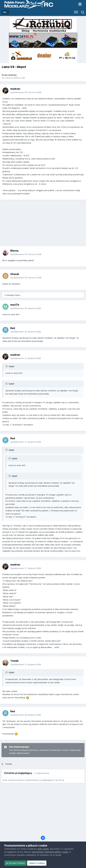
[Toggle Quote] (7, 366)
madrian (12, 75)
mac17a (15, 305)
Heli (23, 78)
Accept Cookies (15, 863)
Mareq (14, 251)
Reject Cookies (37, 863)
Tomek (14, 661)
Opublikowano (26, 92)
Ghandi (15, 274)
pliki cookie (43, 849)
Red (13, 328)
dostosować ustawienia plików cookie (50, 852)
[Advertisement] (44, 224)
